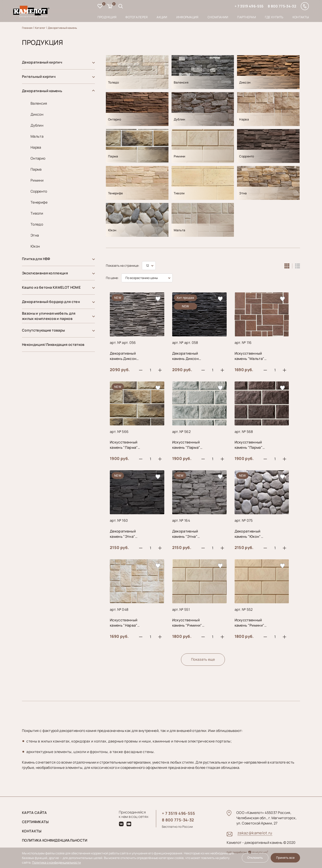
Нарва (36, 147)
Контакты (301, 17)
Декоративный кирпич (42, 62)
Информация (187, 17)
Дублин (37, 125)
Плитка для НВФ (36, 259)
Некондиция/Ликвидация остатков (53, 345)
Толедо (37, 224)
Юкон (35, 246)
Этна (35, 235)
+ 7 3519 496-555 (249, 6)
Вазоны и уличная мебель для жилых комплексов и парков (49, 316)
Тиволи (37, 213)
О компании (218, 17)
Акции (162, 17)
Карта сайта (34, 813)
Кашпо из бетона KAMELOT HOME (51, 287)
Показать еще (203, 659)
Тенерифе (39, 202)
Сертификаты (35, 822)
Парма (36, 169)
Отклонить (255, 858)
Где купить (274, 17)
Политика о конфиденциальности (56, 862)
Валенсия (39, 103)
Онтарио (38, 158)
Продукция (107, 17)
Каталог (40, 28)
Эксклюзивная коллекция (45, 273)
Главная (27, 28)
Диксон (37, 114)
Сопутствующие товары (43, 330)
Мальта (37, 136)
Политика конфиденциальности (55, 840)
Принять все (285, 858)
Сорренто (39, 191)
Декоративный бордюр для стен (51, 302)
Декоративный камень (63, 28)
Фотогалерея (137, 17)
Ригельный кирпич (39, 77)
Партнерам (247, 17)
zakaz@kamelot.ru (255, 833)
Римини (37, 180)
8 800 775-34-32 (282, 6)
